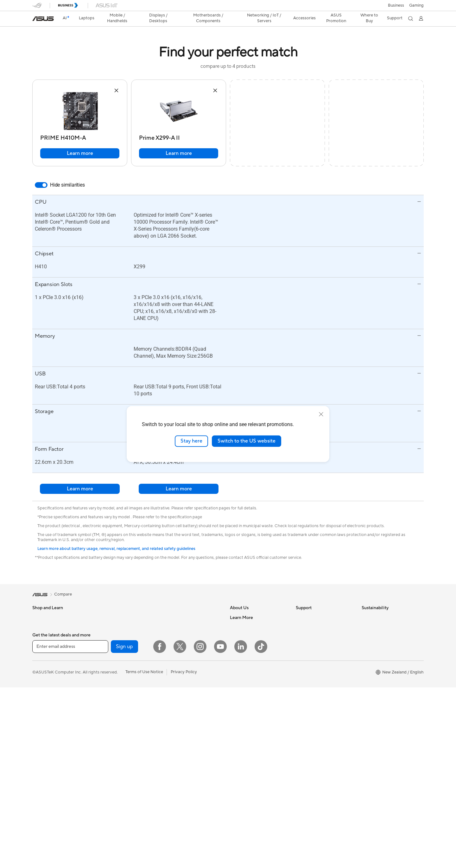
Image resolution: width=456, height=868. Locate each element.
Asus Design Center (248, 732)
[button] (416, 5)
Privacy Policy (184, 852)
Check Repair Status (315, 617)
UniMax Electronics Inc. (252, 693)
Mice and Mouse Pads (184, 718)
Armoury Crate (244, 789)
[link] (43, 19)
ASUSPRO (240, 741)
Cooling (105, 684)
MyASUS (304, 684)
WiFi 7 (169, 627)
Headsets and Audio (182, 728)
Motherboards (112, 665)
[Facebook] (160, 827)
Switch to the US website (247, 441)
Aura (234, 798)
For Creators (44, 646)
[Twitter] (180, 827)
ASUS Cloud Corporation (254, 674)
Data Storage (111, 722)
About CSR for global (250, 655)
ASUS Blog (240, 770)
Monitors (41, 713)
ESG (366, 617)
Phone (38, 685)
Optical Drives (111, 713)
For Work (41, 637)
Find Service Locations (317, 627)
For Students (44, 656)
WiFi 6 (169, 637)
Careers (237, 627)
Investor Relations (247, 646)
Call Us (302, 655)
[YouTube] (220, 827)
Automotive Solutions (250, 751)
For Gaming (43, 665)
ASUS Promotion (335, 18)
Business (396, 5)
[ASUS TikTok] (261, 827)
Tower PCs (108, 627)
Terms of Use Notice (144, 852)
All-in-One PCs (112, 617)
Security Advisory (312, 665)
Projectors (42, 723)
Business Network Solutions (189, 670)
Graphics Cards (113, 675)
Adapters (172, 680)
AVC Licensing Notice (250, 760)
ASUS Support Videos (317, 674)
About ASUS (242, 617)
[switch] (41, 185)
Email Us (304, 646)
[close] (321, 414)
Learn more (80, 153)
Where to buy (243, 779)
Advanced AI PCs (246, 722)
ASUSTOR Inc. (244, 684)
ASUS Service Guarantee (319, 703)
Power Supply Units (116, 694)
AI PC (235, 713)
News (235, 636)
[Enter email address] (70, 827)
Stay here (191, 441)
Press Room (241, 665)
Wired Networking (180, 689)
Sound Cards (110, 703)
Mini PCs (106, 646)
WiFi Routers (175, 646)
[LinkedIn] (241, 827)
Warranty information (316, 693)
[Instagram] (200, 827)
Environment (374, 627)
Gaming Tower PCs (116, 636)
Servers (170, 699)
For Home (42, 627)
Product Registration (315, 636)
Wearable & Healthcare (54, 694)
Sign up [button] (124, 827)
